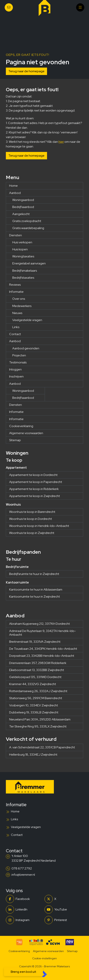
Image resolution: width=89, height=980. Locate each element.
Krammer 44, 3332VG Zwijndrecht (33, 684)
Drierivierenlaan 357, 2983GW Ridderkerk (38, 663)
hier (61, 142)
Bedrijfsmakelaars (25, 271)
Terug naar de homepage (26, 71)
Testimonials (18, 362)
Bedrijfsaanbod (23, 207)
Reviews (15, 285)
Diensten (16, 235)
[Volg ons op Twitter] (63, 899)
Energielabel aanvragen (29, 263)
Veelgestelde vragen (27, 320)
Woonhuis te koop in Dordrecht (31, 519)
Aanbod (15, 193)
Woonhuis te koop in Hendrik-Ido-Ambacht (39, 526)
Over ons (19, 299)
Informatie (16, 292)
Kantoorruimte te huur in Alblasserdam (36, 590)
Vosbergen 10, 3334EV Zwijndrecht (34, 705)
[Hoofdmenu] (80, 7)
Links (16, 327)
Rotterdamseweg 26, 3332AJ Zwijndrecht (38, 691)
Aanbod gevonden (26, 348)
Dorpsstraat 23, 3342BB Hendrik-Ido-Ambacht (42, 656)
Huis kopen (20, 249)
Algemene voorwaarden (26, 433)
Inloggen (15, 369)
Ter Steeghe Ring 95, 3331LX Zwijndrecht (38, 726)
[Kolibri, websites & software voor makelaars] (44, 974)
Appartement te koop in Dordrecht (33, 475)
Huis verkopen (22, 242)
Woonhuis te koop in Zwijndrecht (32, 533)
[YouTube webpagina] (63, 909)
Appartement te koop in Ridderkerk (34, 489)
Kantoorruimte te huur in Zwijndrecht (35, 597)
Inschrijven (16, 376)
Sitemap (15, 440)
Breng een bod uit (24, 972)
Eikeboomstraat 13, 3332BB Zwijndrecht (37, 670)
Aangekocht (21, 214)
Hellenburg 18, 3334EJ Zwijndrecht (33, 755)
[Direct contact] (9, 7)
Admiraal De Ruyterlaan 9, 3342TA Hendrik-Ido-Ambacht (43, 633)
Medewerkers (22, 306)
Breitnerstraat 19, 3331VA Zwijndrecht (35, 642)
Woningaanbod (23, 200)
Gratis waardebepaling (28, 228)
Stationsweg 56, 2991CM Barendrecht (36, 698)
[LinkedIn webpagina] (24, 909)
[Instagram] (24, 920)
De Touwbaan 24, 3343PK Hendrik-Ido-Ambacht (43, 649)
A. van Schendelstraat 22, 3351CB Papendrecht (42, 747)
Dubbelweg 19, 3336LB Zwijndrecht (34, 712)
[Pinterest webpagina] (63, 920)
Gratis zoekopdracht (27, 221)
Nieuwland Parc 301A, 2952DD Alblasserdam (40, 719)
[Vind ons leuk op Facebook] (24, 899)
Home (13, 186)
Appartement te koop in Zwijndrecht (35, 496)
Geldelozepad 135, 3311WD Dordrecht (35, 677)
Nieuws (17, 313)
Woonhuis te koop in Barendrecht (32, 512)
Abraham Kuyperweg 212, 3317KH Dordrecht (40, 624)
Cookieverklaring (21, 426)
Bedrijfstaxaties (23, 278)
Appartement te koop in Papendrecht (36, 482)
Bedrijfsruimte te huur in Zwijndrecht (34, 574)
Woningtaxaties (23, 256)
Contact (15, 334)
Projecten (19, 355)
